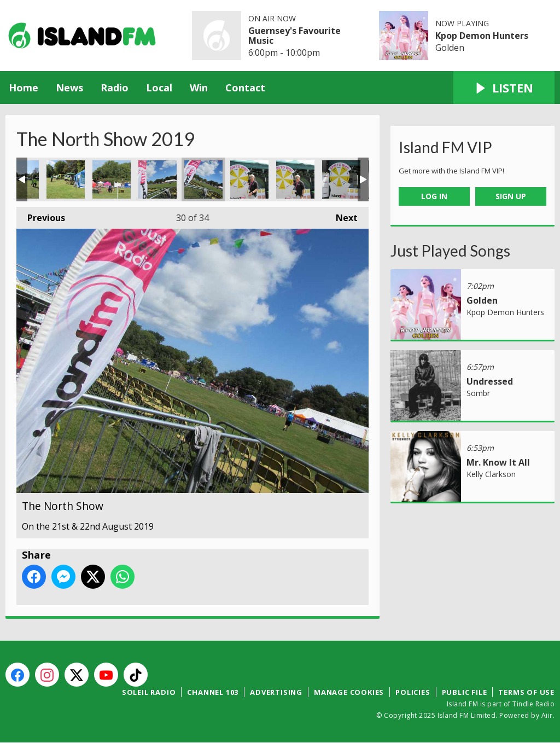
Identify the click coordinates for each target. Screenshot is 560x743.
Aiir (547, 715)
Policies (413, 692)
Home (24, 88)
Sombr (478, 393)
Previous (41, 215)
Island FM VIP (445, 147)
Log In (434, 196)
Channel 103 (213, 692)
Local (159, 88)
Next (341, 215)
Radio (115, 88)
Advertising (276, 692)
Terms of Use (526, 692)
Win (199, 88)
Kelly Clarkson (491, 474)
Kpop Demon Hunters (482, 36)
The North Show (66, 179)
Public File (465, 692)
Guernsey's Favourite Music (294, 36)
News (69, 88)
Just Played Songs (450, 251)
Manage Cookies (349, 692)
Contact (245, 88)
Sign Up (511, 196)
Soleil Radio (149, 692)
